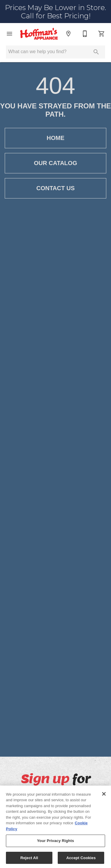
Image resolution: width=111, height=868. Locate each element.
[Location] (68, 34)
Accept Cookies (81, 860)
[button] (9, 34)
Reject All (29, 860)
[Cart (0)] (102, 34)
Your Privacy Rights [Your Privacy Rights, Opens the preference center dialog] (55, 843)
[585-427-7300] (85, 34)
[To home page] (39, 34)
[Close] (104, 796)
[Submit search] (96, 52)
